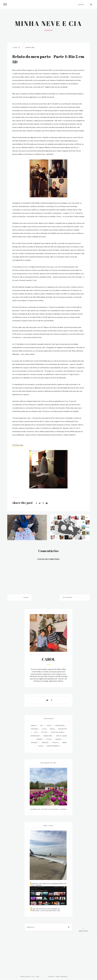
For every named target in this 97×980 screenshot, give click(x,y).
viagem (42, 746)
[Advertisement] (48, 953)
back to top (83, 929)
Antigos (26, 597)
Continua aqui (18, 445)
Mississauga (61, 725)
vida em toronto (54, 746)
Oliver (45, 729)
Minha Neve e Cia (48, 23)
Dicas (50, 725)
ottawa (50, 739)
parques (59, 739)
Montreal (36, 729)
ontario (41, 739)
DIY (43, 725)
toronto (57, 742)
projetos (46, 742)
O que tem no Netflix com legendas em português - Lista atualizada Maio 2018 (46, 910)
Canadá (35, 725)
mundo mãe (30, 47)
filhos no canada (58, 732)
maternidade (36, 736)
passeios (36, 742)
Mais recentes (68, 597)
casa (37, 732)
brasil (53, 729)
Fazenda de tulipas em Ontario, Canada (48, 809)
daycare (45, 732)
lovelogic (64, 977)
